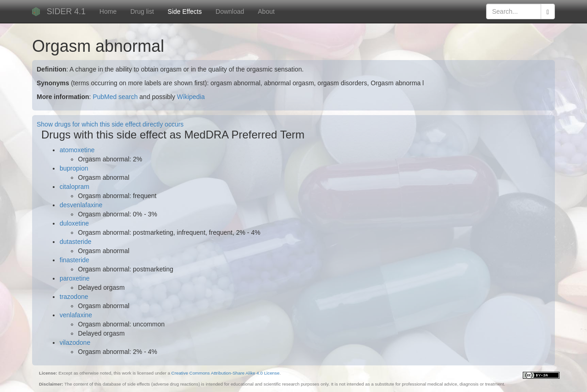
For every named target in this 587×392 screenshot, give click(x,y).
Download (230, 11)
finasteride (75, 260)
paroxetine (75, 278)
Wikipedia (191, 97)
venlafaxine (76, 315)
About (266, 11)
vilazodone (75, 342)
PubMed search (115, 97)
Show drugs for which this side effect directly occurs (110, 124)
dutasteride (75, 242)
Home (108, 11)
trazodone (74, 297)
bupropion (74, 168)
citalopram (75, 187)
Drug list (142, 11)
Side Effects (185, 11)
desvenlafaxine (81, 205)
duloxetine (74, 223)
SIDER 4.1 (66, 11)
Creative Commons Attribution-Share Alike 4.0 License (226, 373)
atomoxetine (77, 150)
